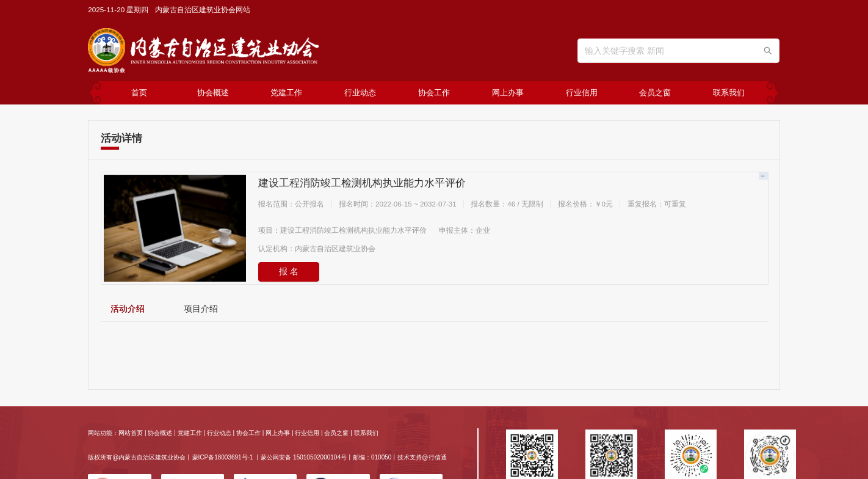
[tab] (128, 309)
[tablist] (434, 309)
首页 (139, 93)
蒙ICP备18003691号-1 (223, 457)
